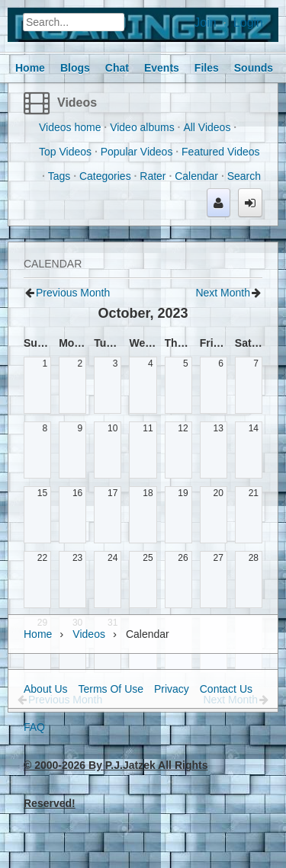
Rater (153, 176)
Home (38, 634)
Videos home (70, 127)
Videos (77, 102)
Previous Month (73, 293)
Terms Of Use (111, 689)
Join (205, 22)
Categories (105, 176)
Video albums (142, 127)
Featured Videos (220, 152)
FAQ (34, 727)
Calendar (196, 176)
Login (248, 22)
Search (244, 176)
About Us (46, 689)
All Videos (207, 127)
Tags (59, 176)
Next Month (223, 293)
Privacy (172, 689)
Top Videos (65, 152)
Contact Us (226, 689)
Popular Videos (137, 152)
